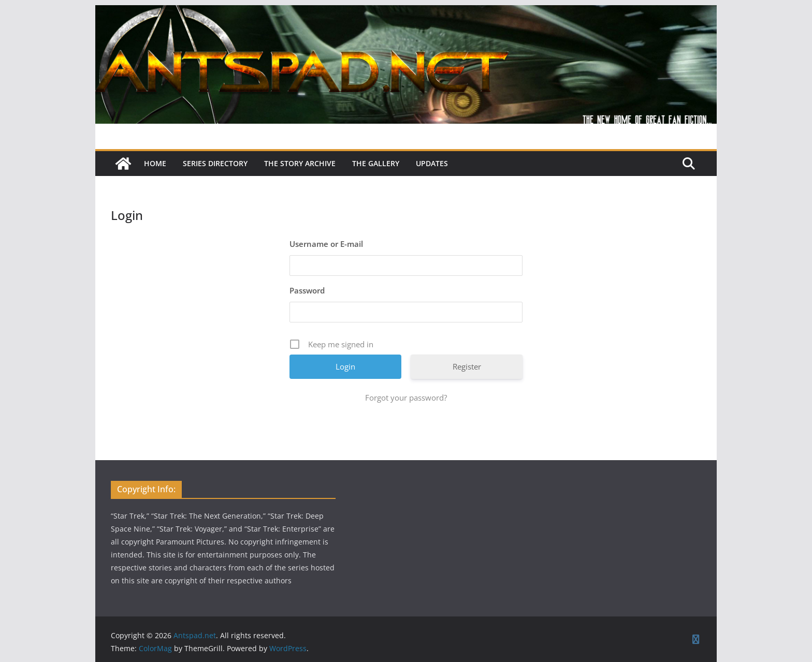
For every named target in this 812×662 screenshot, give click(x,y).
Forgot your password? (406, 398)
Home (155, 163)
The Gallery (376, 163)
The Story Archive (300, 163)
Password (307, 290)
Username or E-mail (326, 244)
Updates (432, 163)
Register (467, 366)
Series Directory (215, 163)
